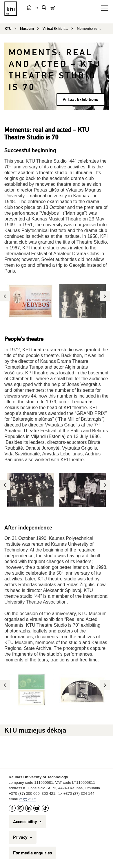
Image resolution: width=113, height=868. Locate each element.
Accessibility (27, 822)
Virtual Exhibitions (80, 100)
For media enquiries (32, 853)
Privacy (23, 837)
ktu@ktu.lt (27, 799)
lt (37, 8)
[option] (30, 301)
